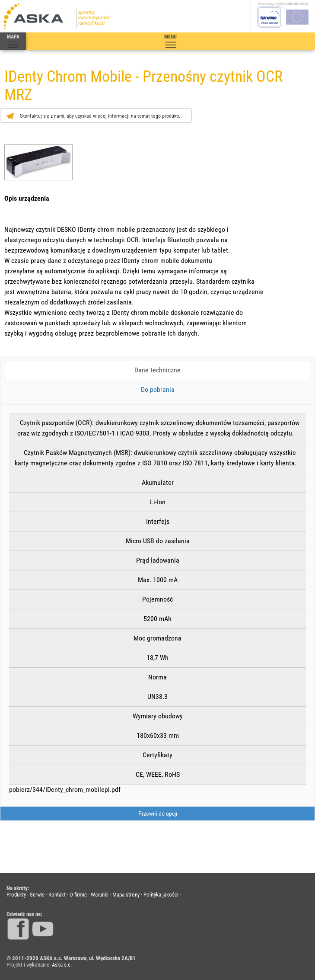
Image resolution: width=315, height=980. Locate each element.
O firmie (78, 895)
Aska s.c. (62, 965)
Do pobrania (158, 389)
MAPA (13, 42)
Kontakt (57, 895)
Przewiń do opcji (158, 813)
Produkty (16, 895)
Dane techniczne (157, 370)
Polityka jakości (161, 895)
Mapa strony (126, 895)
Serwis (37, 895)
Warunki (100, 895)
